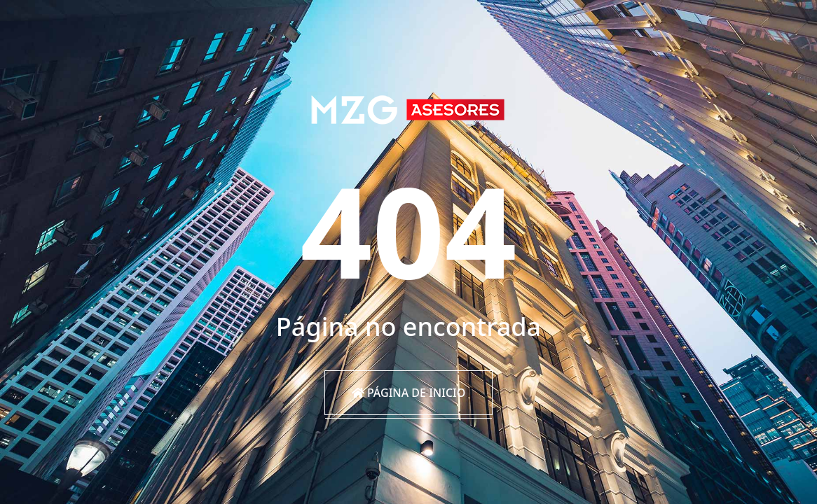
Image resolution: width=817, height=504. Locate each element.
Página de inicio (409, 393)
